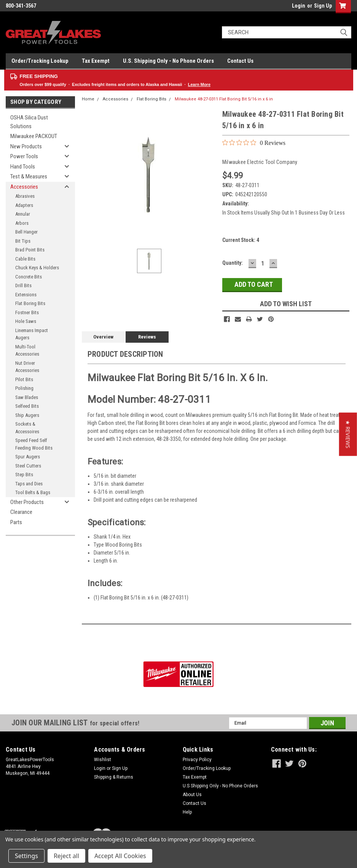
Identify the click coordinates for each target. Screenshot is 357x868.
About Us (192, 795)
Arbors (22, 223)
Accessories (24, 187)
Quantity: (233, 263)
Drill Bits (23, 285)
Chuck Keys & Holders (37, 268)
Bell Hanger (26, 232)
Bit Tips (23, 241)
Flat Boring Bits (30, 303)
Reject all (66, 856)
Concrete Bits (29, 277)
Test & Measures (29, 176)
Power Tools (24, 156)
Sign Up (323, 6)
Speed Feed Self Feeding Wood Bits (34, 444)
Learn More (199, 84)
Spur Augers (28, 457)
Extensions (26, 295)
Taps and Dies (29, 484)
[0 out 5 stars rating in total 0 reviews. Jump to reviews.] (254, 143)
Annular (23, 214)
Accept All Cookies (120, 856)
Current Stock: (241, 240)
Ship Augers (27, 415)
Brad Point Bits (30, 250)
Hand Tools (23, 167)
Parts (16, 522)
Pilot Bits (24, 379)
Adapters (24, 205)
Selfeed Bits (27, 406)
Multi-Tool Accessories (27, 351)
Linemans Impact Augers (32, 334)
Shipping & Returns (114, 777)
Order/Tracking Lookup (40, 61)
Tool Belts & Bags (33, 492)
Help (187, 812)
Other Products (27, 502)
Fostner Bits (27, 312)
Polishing (24, 388)
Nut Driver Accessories (27, 367)
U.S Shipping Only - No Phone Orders (220, 786)
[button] (348, 434)
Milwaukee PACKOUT (34, 136)
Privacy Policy (197, 760)
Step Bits (24, 475)
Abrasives (25, 196)
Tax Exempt (96, 61)
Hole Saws (26, 321)
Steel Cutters (28, 466)
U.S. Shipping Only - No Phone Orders (168, 61)
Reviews (147, 337)
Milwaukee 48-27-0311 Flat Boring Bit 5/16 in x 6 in (224, 99)
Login (299, 6)
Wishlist (103, 760)
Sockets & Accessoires (27, 428)
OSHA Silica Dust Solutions (29, 122)
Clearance (21, 512)
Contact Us (240, 61)
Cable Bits (25, 259)
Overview (103, 337)
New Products (26, 146)
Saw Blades (27, 397)
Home (88, 99)
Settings (26, 856)
